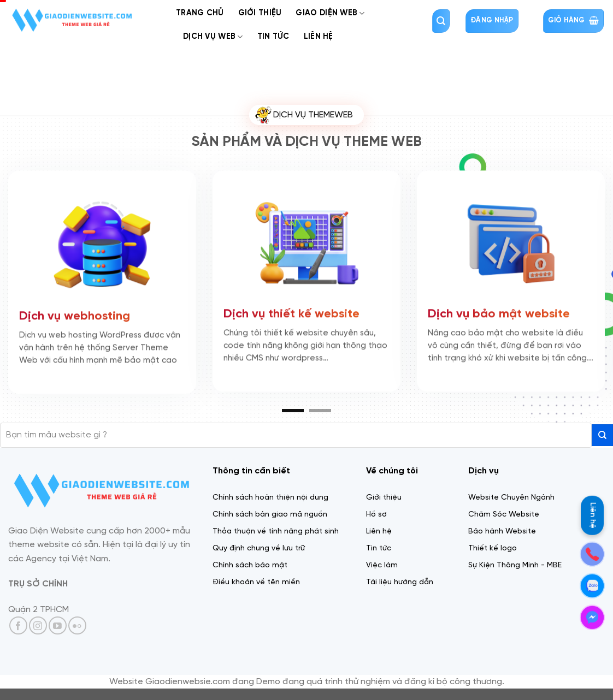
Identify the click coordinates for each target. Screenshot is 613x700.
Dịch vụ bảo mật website (499, 312)
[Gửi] (602, 435)
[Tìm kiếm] (441, 21)
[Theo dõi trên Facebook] (18, 625)
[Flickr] (77, 625)
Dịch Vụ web (213, 37)
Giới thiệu (260, 13)
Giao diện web (330, 13)
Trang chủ (200, 13)
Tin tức (273, 37)
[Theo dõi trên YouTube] (58, 625)
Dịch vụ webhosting (75, 315)
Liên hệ (593, 515)
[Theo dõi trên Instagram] (38, 625)
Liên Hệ (319, 37)
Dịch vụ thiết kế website (291, 312)
